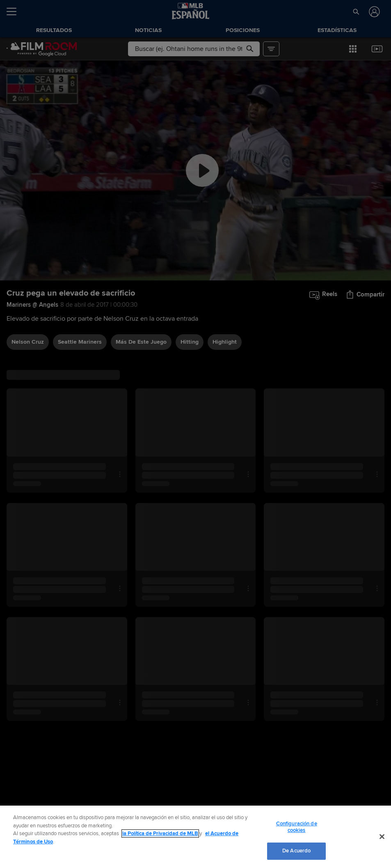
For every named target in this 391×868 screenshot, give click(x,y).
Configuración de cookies (297, 827)
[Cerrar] (382, 837)
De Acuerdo (296, 851)
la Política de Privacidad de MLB (160, 834)
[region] (195, 837)
